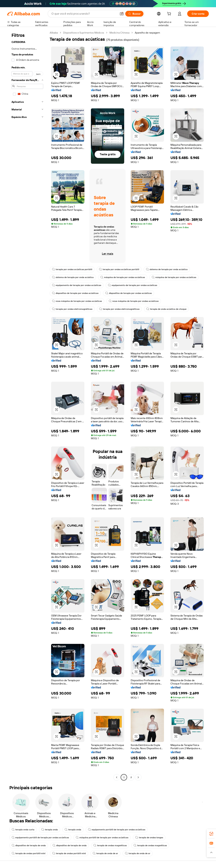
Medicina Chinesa (119, 33)
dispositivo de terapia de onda (29, 845)
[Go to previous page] (117, 777)
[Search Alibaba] (84, 14)
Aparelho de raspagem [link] (147, 33)
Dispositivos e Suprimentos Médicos (84, 33)
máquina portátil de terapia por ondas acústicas (102, 838)
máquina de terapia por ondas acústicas (123, 277)
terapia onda (49, 830)
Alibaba (54, 33)
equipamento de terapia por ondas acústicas (77, 285)
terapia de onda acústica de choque (166, 309)
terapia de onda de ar (105, 853)
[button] (122, 14)
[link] (211, 834)
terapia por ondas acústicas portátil (72, 269)
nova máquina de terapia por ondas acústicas (77, 301)
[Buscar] (134, 14)
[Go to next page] (138, 777)
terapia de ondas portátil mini (29, 853)
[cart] (170, 14)
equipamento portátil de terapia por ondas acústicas (117, 830)
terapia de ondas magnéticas (110, 845)
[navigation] (27, 405)
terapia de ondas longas (149, 838)
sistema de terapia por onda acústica (167, 269)
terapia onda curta (23, 830)
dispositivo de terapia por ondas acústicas (75, 293)
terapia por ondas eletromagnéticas (72, 309)
